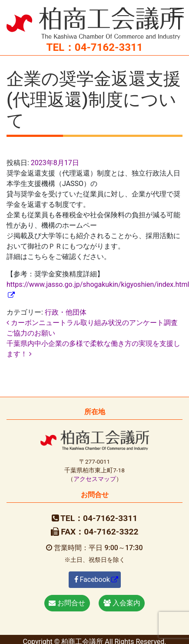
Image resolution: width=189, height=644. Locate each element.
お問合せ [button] (67, 603)
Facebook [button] (92, 579)
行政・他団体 (66, 312)
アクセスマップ (95, 479)
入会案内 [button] (122, 603)
